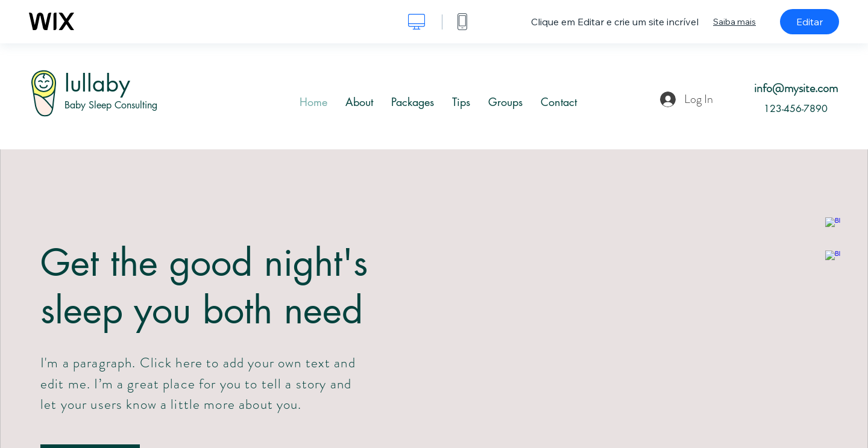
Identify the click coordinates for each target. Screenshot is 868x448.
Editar (810, 22)
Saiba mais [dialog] (734, 22)
